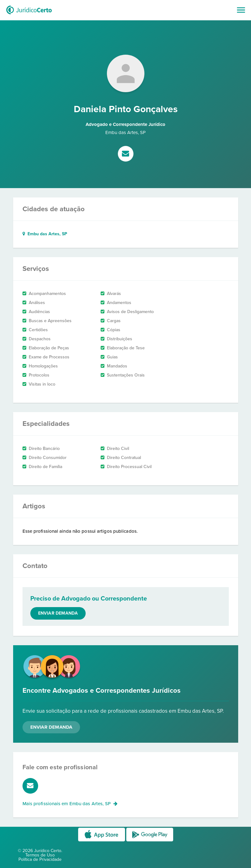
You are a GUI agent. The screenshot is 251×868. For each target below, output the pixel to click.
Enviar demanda (58, 613)
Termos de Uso (40, 855)
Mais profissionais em (70, 804)
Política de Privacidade (40, 859)
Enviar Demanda (51, 727)
